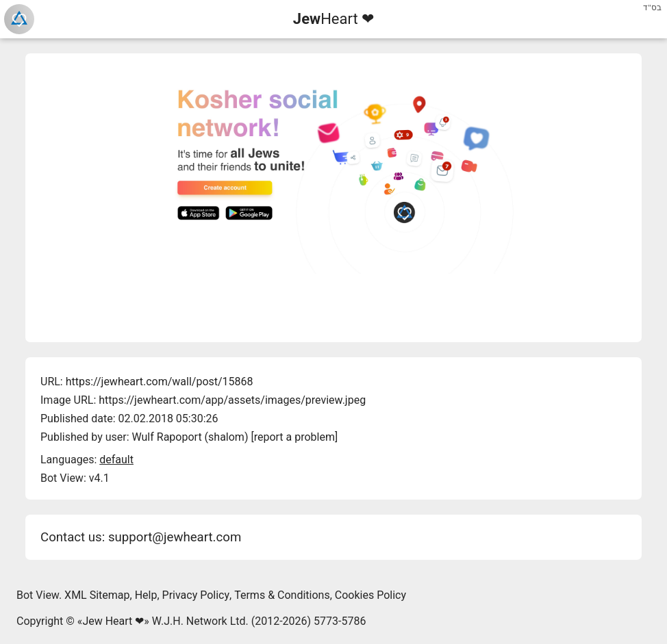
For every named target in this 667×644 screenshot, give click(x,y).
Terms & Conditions (282, 595)
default (116, 460)
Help (146, 595)
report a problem (294, 437)
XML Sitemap (97, 595)
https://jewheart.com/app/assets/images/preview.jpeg (232, 400)
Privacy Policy (196, 595)
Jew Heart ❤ (113, 621)
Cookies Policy (370, 595)
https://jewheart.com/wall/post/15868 (160, 382)
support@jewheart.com (175, 537)
